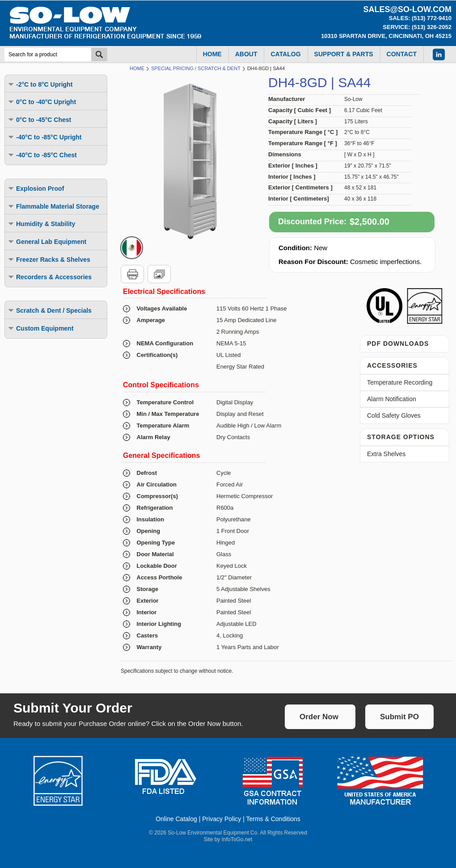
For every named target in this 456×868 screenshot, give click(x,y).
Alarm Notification (392, 399)
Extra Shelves (386, 454)
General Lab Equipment (47, 241)
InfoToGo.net (237, 839)
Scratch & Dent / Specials (49, 310)
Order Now (319, 717)
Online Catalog (176, 819)
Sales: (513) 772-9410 (420, 18)
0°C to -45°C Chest (39, 120)
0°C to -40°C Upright (42, 102)
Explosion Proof (36, 188)
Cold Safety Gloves (394, 415)
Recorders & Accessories (49, 277)
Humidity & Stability (41, 224)
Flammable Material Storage (53, 206)
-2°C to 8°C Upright (40, 84)
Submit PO (399, 717)
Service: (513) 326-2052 (417, 27)
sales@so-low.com (407, 9)
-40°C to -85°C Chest (42, 155)
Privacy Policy (222, 819)
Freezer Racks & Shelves (49, 259)
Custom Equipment (40, 328)
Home (137, 68)
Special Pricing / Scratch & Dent (196, 68)
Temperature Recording (400, 382)
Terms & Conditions (273, 819)
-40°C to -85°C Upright (44, 137)
